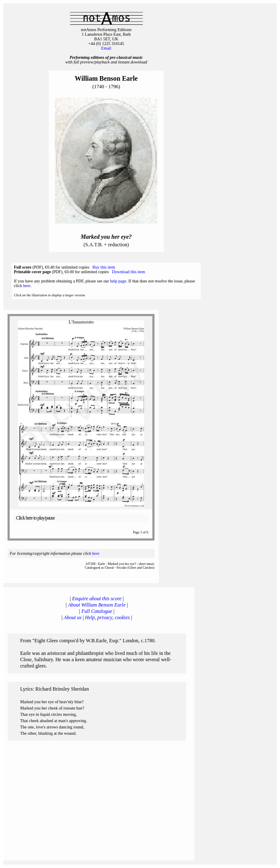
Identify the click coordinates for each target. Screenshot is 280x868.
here (27, 286)
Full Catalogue (97, 611)
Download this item (129, 272)
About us (73, 617)
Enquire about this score (97, 599)
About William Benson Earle (97, 605)
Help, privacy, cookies (108, 617)
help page (118, 281)
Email (106, 48)
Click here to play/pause (35, 518)
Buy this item (104, 267)
